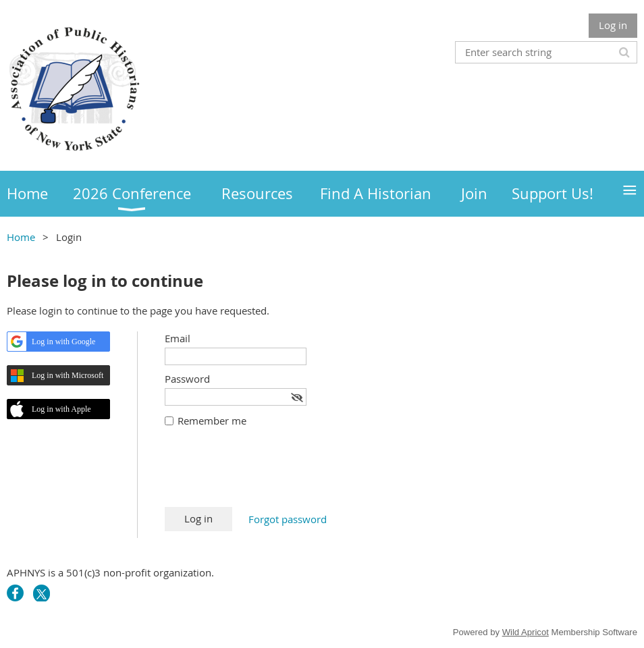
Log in (613, 25)
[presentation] (267, 474)
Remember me (212, 421)
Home (21, 237)
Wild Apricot (526, 632)
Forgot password (288, 519)
